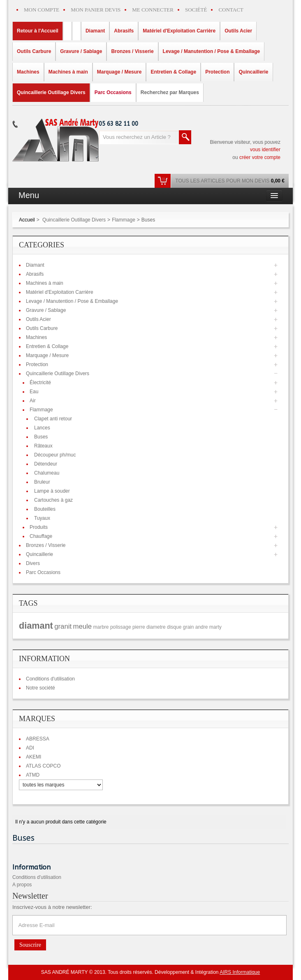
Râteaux (43, 446)
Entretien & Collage (47, 346)
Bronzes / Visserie (46, 545)
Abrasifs (35, 274)
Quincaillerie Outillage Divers (74, 220)
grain (189, 627)
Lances (42, 428)
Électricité (40, 383)
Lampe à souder (52, 491)
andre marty (208, 627)
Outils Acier (38, 319)
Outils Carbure (42, 328)
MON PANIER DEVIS (96, 10)
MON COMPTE (42, 10)
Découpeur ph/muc (55, 455)
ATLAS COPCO (43, 766)
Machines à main (45, 283)
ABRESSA (38, 739)
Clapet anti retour (53, 419)
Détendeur (46, 464)
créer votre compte (260, 157)
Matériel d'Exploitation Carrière (60, 292)
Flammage (124, 220)
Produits (39, 527)
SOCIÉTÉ (196, 10)
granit (63, 626)
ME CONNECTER (153, 10)
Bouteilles (45, 509)
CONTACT (231, 10)
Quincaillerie (39, 554)
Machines (36, 337)
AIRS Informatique (240, 972)
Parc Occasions (43, 572)
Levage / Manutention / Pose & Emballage (72, 301)
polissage (121, 627)
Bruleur (42, 482)
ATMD (33, 775)
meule (82, 626)
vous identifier (265, 150)
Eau (34, 392)
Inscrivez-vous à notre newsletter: (52, 907)
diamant (36, 626)
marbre (101, 627)
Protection (37, 364)
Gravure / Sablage (46, 310)
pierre (139, 627)
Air (33, 401)
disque (174, 627)
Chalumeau (47, 473)
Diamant (35, 265)
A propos (22, 885)
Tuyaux (42, 518)
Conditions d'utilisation (50, 679)
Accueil (27, 220)
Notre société (41, 688)
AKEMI (34, 757)
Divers (33, 563)
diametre (156, 627)
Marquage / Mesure (47, 355)
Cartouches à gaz (53, 500)
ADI (30, 748)
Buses (41, 437)
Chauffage (41, 536)
